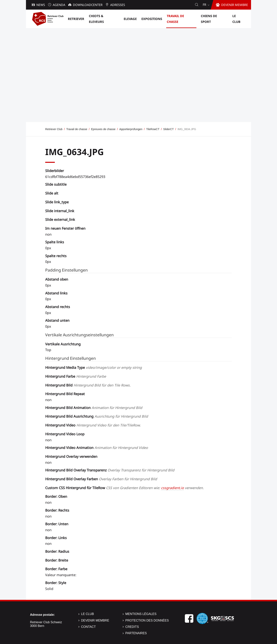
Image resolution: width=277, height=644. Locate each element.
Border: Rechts (57, 510)
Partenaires (136, 633)
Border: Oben (56, 496)
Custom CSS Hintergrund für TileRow (124, 488)
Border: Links (56, 538)
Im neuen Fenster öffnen (65, 228)
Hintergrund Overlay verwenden (71, 456)
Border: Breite (57, 560)
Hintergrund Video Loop (65, 434)
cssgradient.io (172, 488)
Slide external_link (60, 219)
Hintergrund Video (93, 425)
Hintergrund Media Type (93, 367)
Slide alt (52, 193)
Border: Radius (57, 551)
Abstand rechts (58, 307)
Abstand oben (57, 279)
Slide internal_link (60, 211)
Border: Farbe (56, 569)
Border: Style (56, 583)
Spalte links (55, 242)
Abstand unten (57, 320)
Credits (132, 627)
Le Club (88, 614)
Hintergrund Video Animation (97, 448)
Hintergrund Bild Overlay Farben (101, 479)
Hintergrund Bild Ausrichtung (97, 416)
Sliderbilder (55, 171)
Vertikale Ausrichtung (63, 344)
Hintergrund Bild (88, 385)
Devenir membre (95, 620)
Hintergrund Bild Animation (94, 408)
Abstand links (56, 293)
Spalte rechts (56, 256)
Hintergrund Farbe (76, 376)
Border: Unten (57, 524)
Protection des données (147, 620)
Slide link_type (57, 202)
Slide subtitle (56, 184)
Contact (88, 627)
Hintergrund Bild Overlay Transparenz (110, 470)
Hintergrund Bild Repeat (65, 394)
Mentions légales (141, 614)
